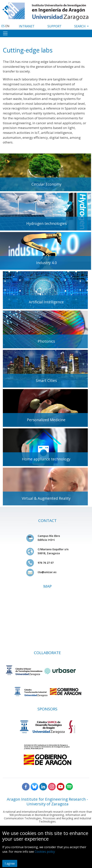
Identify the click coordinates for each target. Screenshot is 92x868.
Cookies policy (45, 852)
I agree (10, 863)
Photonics (46, 341)
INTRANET (27, 26)
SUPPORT (55, 26)
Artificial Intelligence (46, 302)
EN (7, 26)
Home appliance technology (46, 459)
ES (3, 26)
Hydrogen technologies (46, 223)
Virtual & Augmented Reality (46, 498)
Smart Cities (46, 380)
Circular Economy (46, 184)
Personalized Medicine (46, 420)
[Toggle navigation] (5, 33)
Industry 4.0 (46, 263)
